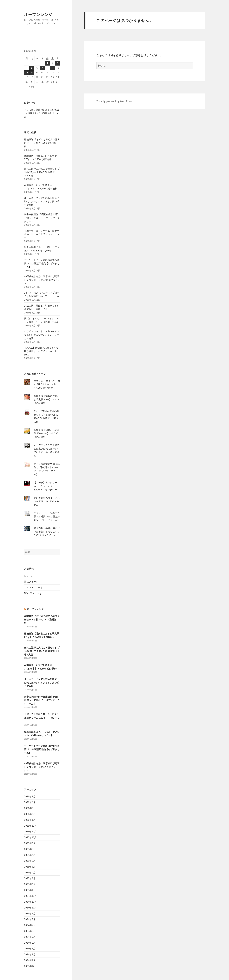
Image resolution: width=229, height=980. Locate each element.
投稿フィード (31, 582)
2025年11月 (30, 832)
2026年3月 (30, 808)
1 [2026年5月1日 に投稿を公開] (47, 63)
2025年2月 (30, 884)
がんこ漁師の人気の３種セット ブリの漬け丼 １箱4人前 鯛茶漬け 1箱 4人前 (42, 172)
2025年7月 (30, 855)
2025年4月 (30, 872)
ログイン (29, 576)
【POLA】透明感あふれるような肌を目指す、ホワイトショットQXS (41, 351)
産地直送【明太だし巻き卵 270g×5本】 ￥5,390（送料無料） (47, 433)
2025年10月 (30, 837)
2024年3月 (30, 949)
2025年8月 (30, 849)
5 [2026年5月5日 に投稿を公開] (32, 68)
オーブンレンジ (38, 14)
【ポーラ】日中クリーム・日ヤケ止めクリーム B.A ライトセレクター (42, 234)
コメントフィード (33, 587)
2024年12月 (30, 896)
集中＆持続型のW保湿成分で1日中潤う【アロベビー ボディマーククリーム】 (42, 218)
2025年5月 (30, 867)
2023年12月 (30, 966)
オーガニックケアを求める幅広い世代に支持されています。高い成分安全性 (42, 201)
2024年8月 (30, 919)
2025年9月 (30, 843)
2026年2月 (30, 814)
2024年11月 (30, 902)
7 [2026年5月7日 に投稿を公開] (42, 68)
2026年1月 (30, 820)
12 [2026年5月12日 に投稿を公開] (32, 73)
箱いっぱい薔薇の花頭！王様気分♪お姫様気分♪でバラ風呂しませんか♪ (42, 113)
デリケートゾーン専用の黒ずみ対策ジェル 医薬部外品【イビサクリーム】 (42, 263)
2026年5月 (30, 796)
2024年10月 (30, 908)
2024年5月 (30, 937)
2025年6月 (30, 861)
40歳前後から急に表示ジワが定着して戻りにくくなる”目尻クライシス (42, 280)
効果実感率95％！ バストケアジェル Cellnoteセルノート (47, 501)
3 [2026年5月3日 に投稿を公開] (58, 63)
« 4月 (31, 87)
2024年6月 (30, 931)
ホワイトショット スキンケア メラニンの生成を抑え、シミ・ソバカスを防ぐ (42, 335)
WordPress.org (32, 593)
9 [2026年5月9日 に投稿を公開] (53, 68)
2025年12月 (30, 826)
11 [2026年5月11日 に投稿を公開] (27, 73)
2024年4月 (30, 943)
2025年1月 (30, 890)
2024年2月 (30, 954)
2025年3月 (30, 878)
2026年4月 (30, 802)
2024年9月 (30, 913)
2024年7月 (30, 925)
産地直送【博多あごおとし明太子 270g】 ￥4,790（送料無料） (47, 399)
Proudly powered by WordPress (114, 101)
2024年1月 (30, 960)
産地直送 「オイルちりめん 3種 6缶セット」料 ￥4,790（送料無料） (41, 143)
